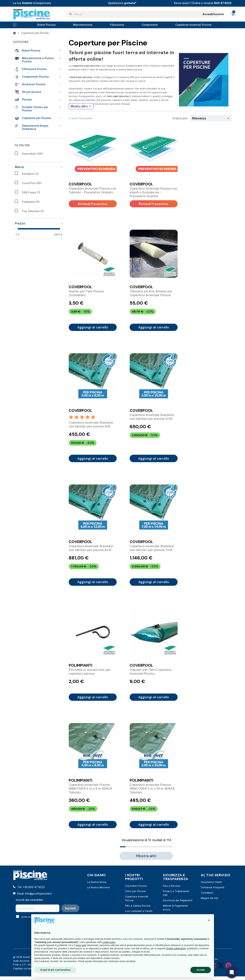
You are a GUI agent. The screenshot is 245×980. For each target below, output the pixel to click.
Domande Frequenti (213, 891)
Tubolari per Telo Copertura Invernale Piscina (151, 674)
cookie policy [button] (109, 942)
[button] (209, 920)
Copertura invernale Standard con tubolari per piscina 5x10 (152, 418)
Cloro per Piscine (135, 895)
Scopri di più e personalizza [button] (55, 970)
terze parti (81, 945)
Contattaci (207, 897)
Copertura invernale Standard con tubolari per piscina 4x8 (91, 425)
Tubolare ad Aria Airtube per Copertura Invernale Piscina (151, 293)
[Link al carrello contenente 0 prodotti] (233, 14)
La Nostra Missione (99, 891)
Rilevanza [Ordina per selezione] (199, 118)
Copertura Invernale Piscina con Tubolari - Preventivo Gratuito (93, 190)
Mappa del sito (210, 902)
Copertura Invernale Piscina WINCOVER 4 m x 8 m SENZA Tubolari (91, 792)
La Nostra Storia (97, 886)
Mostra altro (81, 106)
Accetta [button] (201, 970)
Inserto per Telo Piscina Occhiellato (86, 293)
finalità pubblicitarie (176, 949)
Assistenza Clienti (211, 886)
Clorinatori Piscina (136, 890)
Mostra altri (146, 860)
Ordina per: (180, 118)
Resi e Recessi (172, 890)
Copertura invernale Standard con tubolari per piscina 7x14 (152, 550)
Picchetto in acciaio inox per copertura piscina (90, 674)
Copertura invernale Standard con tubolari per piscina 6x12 (91, 550)
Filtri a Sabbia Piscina (138, 910)
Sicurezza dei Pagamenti (178, 904)
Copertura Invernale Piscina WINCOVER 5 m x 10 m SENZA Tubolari (152, 792)
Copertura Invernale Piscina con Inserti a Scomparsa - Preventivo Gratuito (153, 192)
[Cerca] (143, 14)
